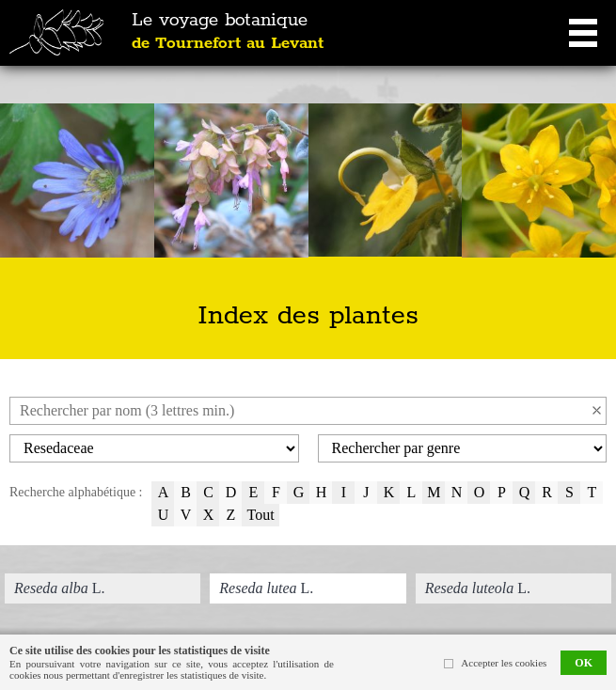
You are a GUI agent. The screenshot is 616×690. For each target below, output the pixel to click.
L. (59, 588)
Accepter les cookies (504, 663)
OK (584, 663)
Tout (260, 515)
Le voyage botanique (228, 32)
